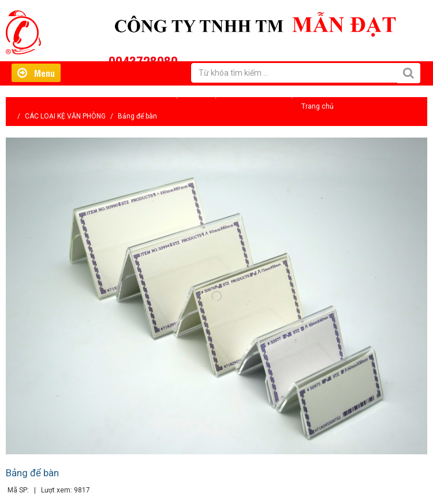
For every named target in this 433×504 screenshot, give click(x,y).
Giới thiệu (168, 94)
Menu (36, 73)
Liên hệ (282, 94)
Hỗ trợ (208, 94)
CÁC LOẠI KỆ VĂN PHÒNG (65, 116)
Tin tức (244, 94)
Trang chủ (318, 106)
